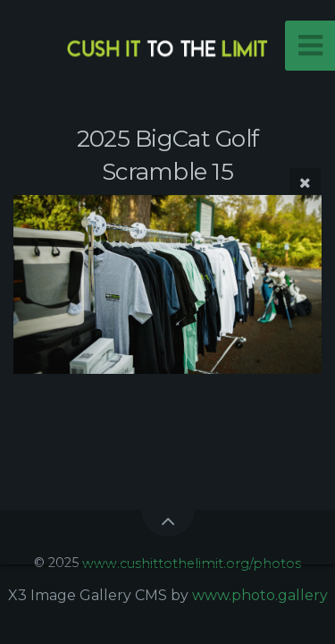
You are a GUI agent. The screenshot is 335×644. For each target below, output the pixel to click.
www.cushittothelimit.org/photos (192, 563)
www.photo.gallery (260, 595)
